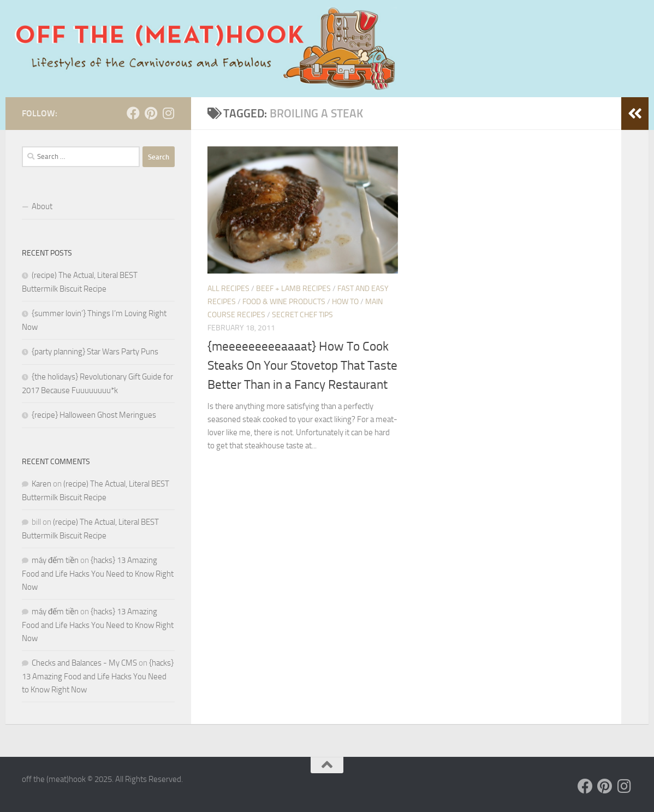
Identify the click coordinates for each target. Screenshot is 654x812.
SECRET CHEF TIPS (302, 315)
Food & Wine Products (284, 302)
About (42, 206)
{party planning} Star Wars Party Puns (95, 352)
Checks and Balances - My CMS (84, 663)
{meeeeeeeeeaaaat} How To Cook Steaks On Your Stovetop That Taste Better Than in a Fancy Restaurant (302, 365)
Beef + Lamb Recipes (293, 289)
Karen (41, 484)
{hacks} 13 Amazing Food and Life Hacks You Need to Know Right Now (98, 574)
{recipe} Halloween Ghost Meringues (94, 415)
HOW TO (345, 302)
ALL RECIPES (228, 289)
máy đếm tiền (55, 560)
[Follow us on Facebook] (133, 113)
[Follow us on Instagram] (168, 113)
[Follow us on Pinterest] (151, 113)
